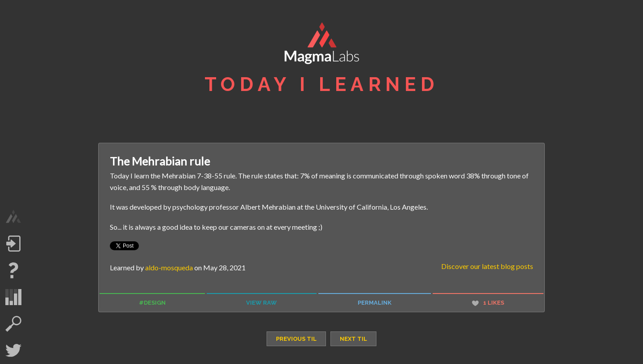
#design (152, 303)
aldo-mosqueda (169, 267)
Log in (13, 244)
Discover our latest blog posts (487, 266)
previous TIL (296, 339)
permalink (375, 303)
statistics (13, 297)
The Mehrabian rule (160, 161)
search (13, 324)
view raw (261, 303)
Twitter (13, 351)
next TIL (353, 339)
